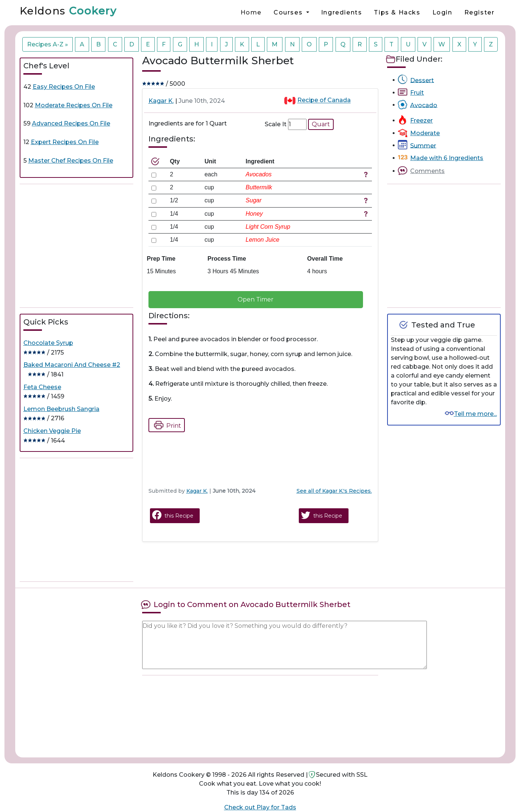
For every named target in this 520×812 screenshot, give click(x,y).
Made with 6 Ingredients (447, 158)
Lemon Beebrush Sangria (61, 409)
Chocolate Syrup (48, 343)
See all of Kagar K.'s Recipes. (334, 491)
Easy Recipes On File (64, 87)
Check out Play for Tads (260, 807)
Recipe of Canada (324, 100)
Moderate (425, 133)
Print (166, 425)
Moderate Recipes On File (74, 105)
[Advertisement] (76, 246)
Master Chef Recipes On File (71, 161)
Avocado (424, 105)
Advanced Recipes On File (71, 123)
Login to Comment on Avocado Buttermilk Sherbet (252, 604)
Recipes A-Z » (48, 44)
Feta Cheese (42, 387)
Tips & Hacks (397, 12)
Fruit (417, 93)
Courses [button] (289, 12)
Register (480, 12)
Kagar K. (161, 101)
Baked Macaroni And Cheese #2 (72, 365)
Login (442, 12)
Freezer (421, 120)
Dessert (422, 80)
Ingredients (342, 12)
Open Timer (256, 299)
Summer (423, 145)
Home (251, 12)
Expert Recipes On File (65, 142)
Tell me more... (475, 414)
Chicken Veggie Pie (52, 431)
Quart (321, 124)
